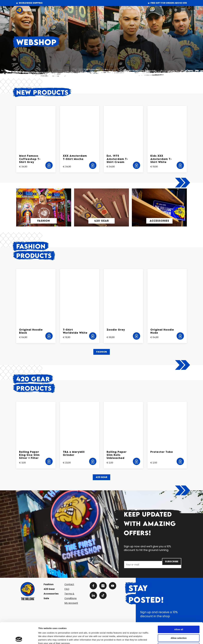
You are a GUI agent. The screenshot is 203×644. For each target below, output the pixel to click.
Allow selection (179, 617)
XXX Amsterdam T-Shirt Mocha (75, 157)
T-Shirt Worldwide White (75, 331)
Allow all (179, 608)
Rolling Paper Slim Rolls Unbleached (117, 455)
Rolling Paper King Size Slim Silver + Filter (29, 455)
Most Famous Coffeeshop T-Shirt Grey (30, 159)
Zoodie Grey (116, 330)
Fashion (44, 221)
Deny (179, 625)
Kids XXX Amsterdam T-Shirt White (161, 159)
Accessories (159, 221)
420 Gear (101, 221)
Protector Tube (162, 452)
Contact (69, 584)
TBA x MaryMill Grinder (74, 453)
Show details (153, 638)
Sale (46, 598)
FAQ (67, 589)
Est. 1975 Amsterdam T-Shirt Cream (117, 159)
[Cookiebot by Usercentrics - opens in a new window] (19, 638)
